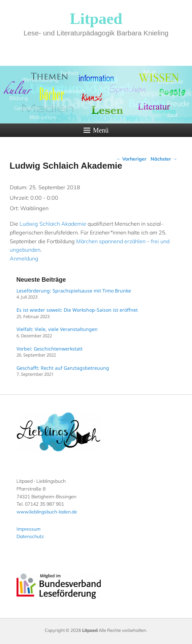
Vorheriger (131, 159)
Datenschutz (30, 536)
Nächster (164, 159)
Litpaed (96, 19)
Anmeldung (24, 258)
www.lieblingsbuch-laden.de (47, 512)
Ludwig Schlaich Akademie (53, 224)
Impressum (28, 529)
